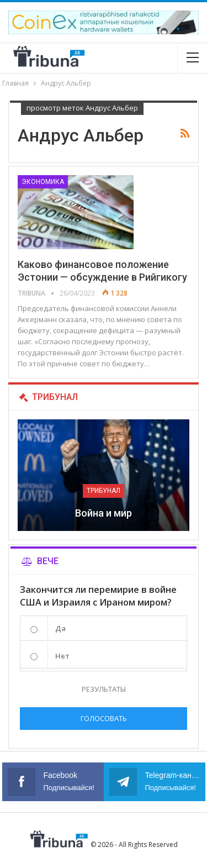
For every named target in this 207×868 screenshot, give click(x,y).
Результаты (104, 689)
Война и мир (104, 513)
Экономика (43, 182)
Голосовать (104, 718)
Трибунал (104, 491)
